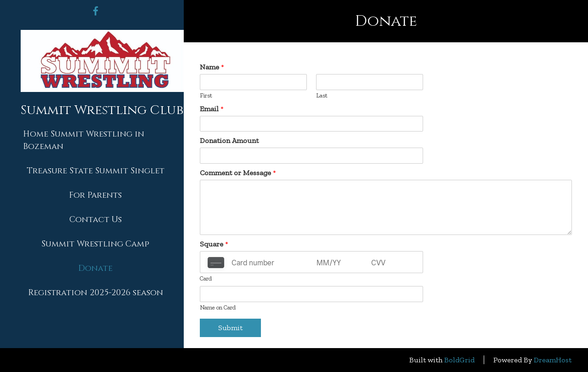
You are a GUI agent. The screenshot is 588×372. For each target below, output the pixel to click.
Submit (230, 328)
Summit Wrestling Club (102, 111)
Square (214, 244)
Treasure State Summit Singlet (96, 171)
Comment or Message (238, 173)
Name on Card (218, 307)
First (206, 95)
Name (212, 67)
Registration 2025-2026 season (96, 293)
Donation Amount (229, 140)
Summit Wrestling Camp (95, 244)
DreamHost (553, 360)
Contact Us (96, 220)
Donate (95, 268)
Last (322, 95)
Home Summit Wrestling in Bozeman (84, 140)
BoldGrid (459, 360)
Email (212, 109)
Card (206, 278)
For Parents (95, 195)
